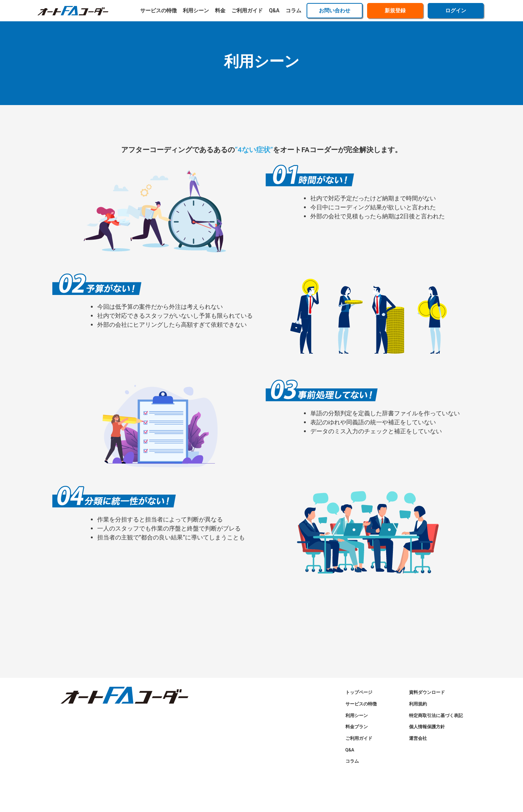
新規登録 (395, 10)
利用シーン (196, 10)
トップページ (359, 692)
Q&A (274, 10)
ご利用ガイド (247, 10)
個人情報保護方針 (427, 727)
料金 (220, 10)
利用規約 (418, 704)
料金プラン (357, 727)
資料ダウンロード (427, 692)
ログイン (456, 10)
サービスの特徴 (159, 10)
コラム (293, 10)
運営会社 (418, 738)
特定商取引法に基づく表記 (436, 716)
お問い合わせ (335, 10)
